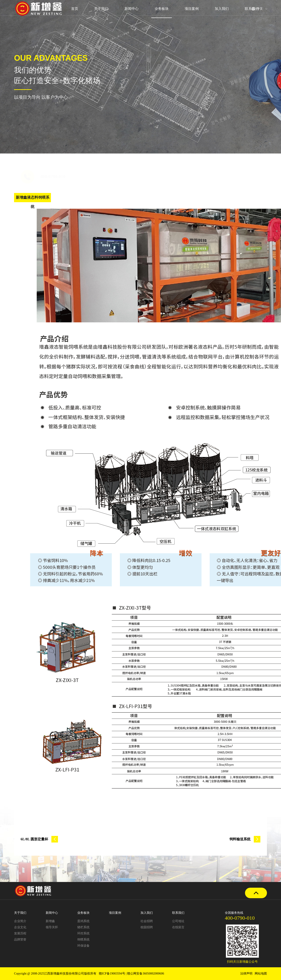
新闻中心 (131, 9)
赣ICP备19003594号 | (113, 974)
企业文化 (20, 927)
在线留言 (178, 927)
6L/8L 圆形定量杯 (39, 839)
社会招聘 (147, 921)
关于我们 (101, 9)
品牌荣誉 (20, 940)
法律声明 (246, 974)
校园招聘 (147, 927)
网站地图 (261, 974)
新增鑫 (50, 921)
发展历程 (20, 933)
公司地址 (178, 921)
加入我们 (222, 9)
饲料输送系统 (245, 839)
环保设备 (83, 946)
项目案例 (192, 9)
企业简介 (20, 921)
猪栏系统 (83, 927)
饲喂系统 (83, 940)
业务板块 (162, 9)
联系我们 (252, 9)
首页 (74, 9)
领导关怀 (52, 927)
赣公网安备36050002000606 (146, 974)
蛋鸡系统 (83, 921)
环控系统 (83, 933)
